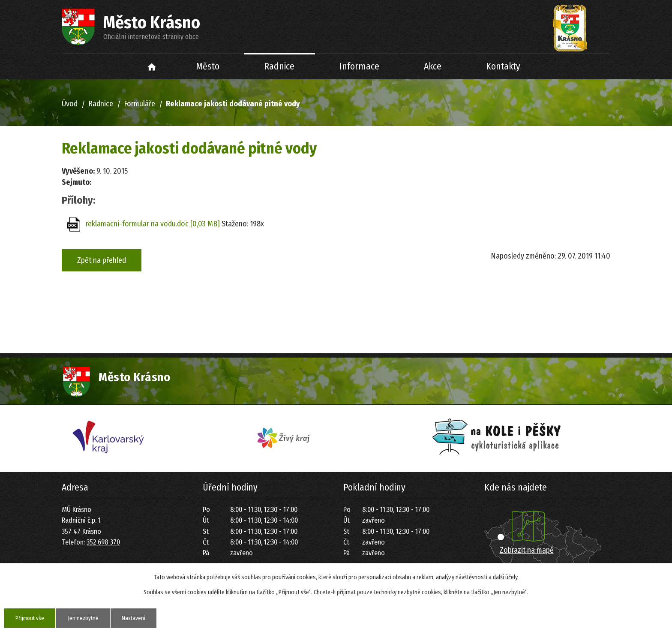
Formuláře (139, 104)
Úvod (152, 67)
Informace (359, 66)
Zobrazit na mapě (527, 550)
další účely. (506, 577)
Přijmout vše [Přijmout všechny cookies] (31, 618)
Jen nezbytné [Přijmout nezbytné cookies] (87, 618)
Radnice (279, 66)
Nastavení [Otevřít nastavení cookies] (140, 618)
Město (208, 66)
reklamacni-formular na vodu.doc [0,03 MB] (153, 224)
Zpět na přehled (102, 260)
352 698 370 (103, 542)
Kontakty (503, 66)
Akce (433, 66)
